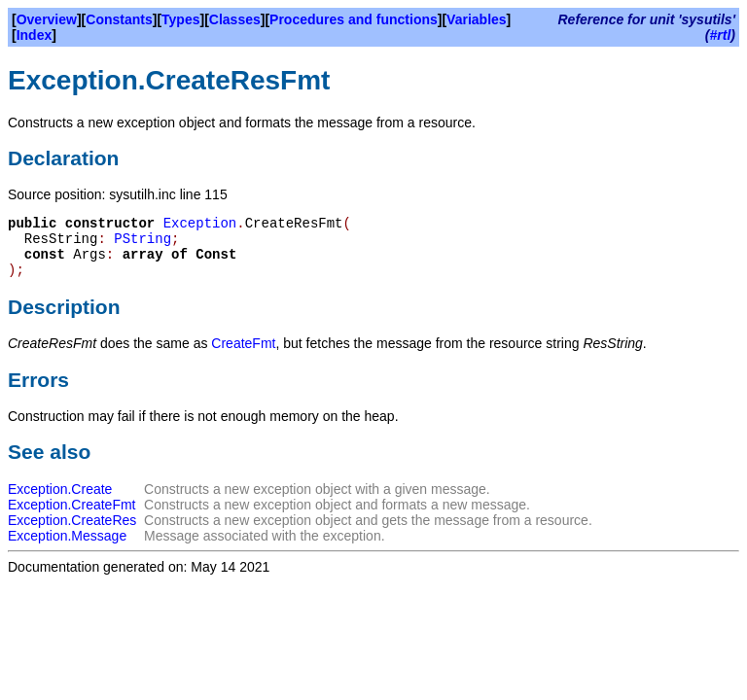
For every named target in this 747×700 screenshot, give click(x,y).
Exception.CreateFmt (72, 505)
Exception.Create (60, 489)
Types (180, 19)
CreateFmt (243, 343)
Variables (477, 19)
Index (35, 35)
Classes (235, 19)
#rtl (721, 35)
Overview (47, 19)
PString (142, 239)
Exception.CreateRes (72, 520)
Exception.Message (67, 536)
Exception (200, 224)
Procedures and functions (354, 19)
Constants (119, 19)
